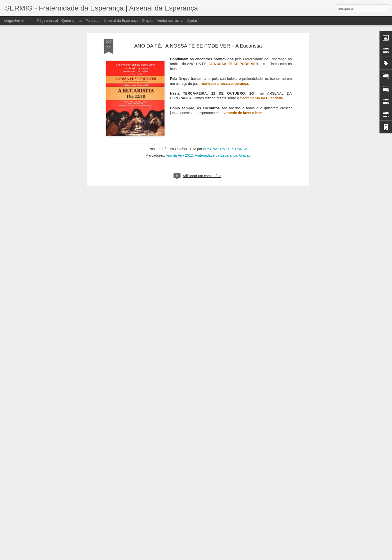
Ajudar (192, 21)
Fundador (93, 21)
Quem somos (72, 21)
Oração (245, 123)
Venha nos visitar (170, 21)
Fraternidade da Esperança (216, 123)
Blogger (216, 557)
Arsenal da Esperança (121, 21)
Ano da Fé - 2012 (179, 123)
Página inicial (48, 21)
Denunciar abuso (233, 557)
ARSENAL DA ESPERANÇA (225, 117)
